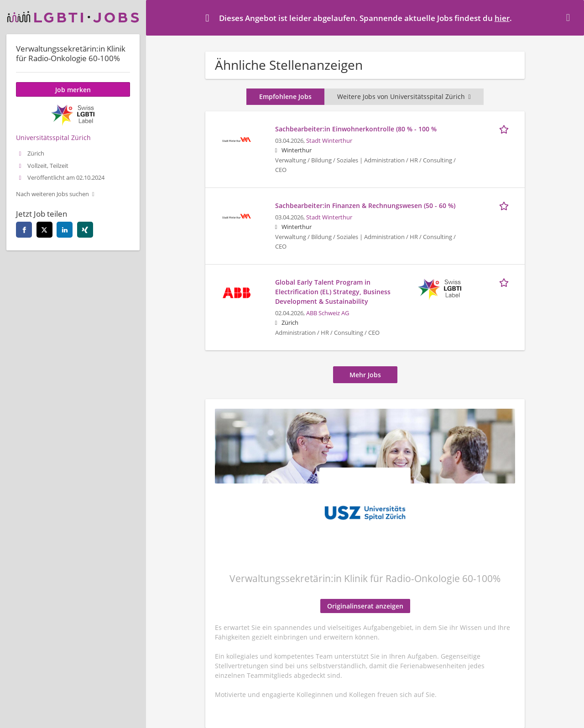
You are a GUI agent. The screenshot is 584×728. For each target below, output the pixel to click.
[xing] (85, 230)
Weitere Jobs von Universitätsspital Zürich (404, 96)
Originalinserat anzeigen (365, 606)
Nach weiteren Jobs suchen (52, 194)
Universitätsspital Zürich (53, 138)
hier (502, 18)
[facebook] (24, 230)
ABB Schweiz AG (328, 313)
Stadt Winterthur (329, 141)
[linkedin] (65, 230)
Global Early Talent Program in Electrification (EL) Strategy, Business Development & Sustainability (333, 292)
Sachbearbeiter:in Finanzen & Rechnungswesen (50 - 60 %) (365, 205)
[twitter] (44, 230)
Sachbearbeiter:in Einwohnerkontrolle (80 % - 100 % (356, 129)
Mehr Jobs (365, 375)
